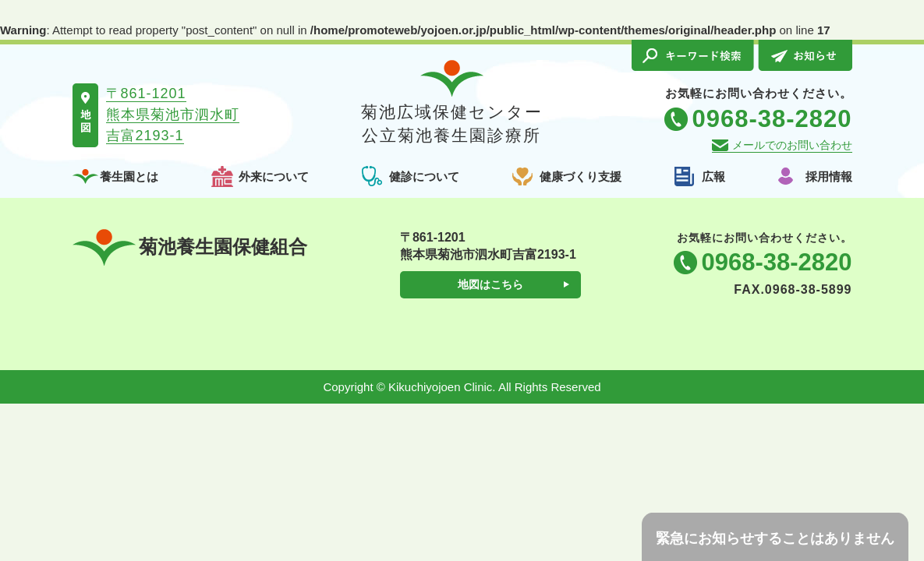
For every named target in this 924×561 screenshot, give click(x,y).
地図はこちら (490, 284)
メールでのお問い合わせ (792, 145)
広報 (713, 176)
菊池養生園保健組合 (190, 247)
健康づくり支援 (581, 176)
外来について (274, 176)
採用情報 (829, 176)
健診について (424, 176)
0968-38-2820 (776, 262)
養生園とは (129, 176)
